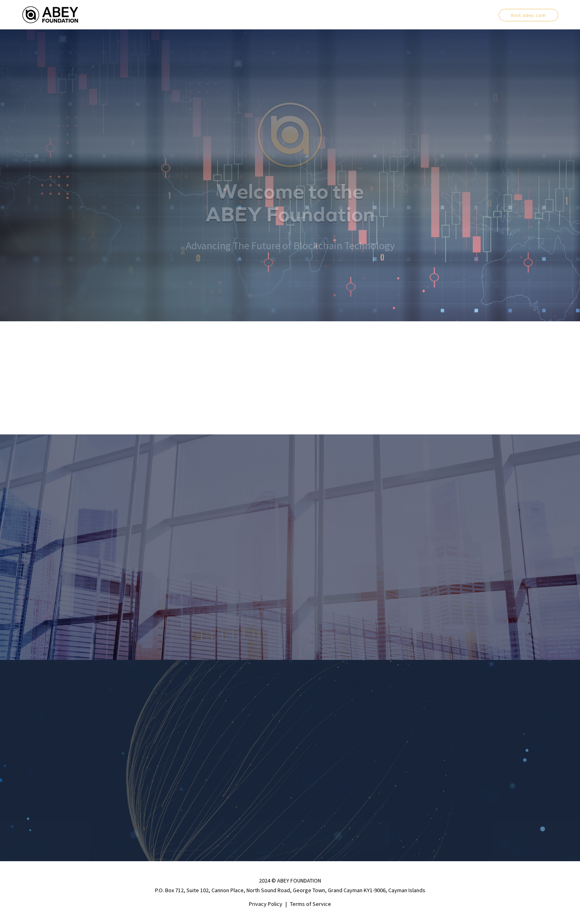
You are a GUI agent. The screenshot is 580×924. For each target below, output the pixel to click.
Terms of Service (311, 904)
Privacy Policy (266, 904)
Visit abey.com (528, 15)
